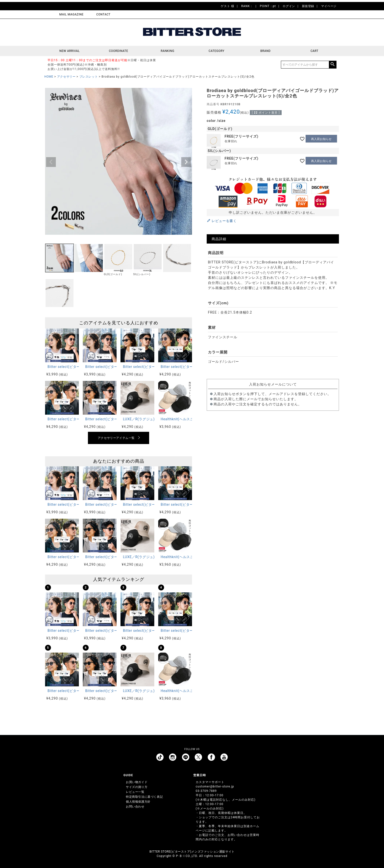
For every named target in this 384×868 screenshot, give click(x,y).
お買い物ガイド (137, 782)
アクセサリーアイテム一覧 (116, 438)
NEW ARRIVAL (70, 51)
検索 (333, 65)
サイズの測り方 (137, 787)
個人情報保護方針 (138, 802)
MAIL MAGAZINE (71, 14)
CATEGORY (216, 51)
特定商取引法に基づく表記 (144, 797)
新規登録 (308, 6)
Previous (51, 162)
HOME (49, 77)
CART (314, 51)
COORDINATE (119, 51)
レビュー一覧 (135, 792)
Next (186, 162)
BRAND (265, 51)
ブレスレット (89, 77)
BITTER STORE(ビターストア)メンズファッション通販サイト (192, 852)
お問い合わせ (135, 807)
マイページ (329, 6)
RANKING (168, 51)
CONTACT (103, 14)
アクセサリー (66, 77)
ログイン (289, 6)
